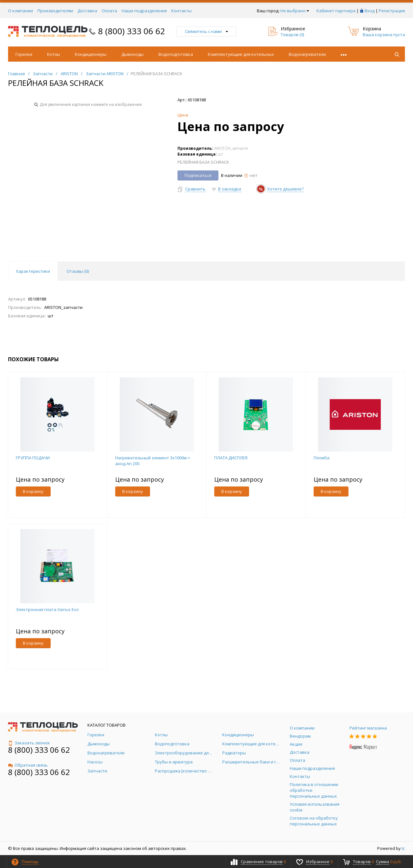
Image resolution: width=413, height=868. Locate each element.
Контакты (181, 11)
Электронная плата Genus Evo (47, 609)
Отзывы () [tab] (78, 271)
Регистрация (392, 11)
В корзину (33, 491)
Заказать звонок (29, 743)
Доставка (87, 11)
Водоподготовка (176, 54)
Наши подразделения (144, 11)
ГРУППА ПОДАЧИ (33, 458)
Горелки (24, 54)
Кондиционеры (91, 54)
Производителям (55, 11)
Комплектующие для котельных (241, 54)
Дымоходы (132, 54)
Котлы (54, 54)
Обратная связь (28, 765)
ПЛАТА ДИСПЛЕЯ (231, 458)
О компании (20, 11)
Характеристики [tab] (33, 271)
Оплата (109, 11)
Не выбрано (295, 11)
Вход (370, 11)
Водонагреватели (307, 54)
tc (403, 848)
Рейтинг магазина (368, 728)
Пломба (322, 458)
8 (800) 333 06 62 (132, 31)
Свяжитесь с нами (206, 31)
